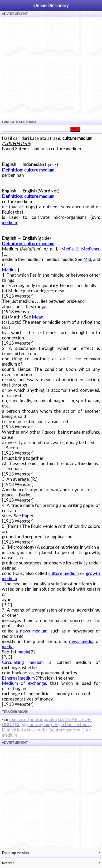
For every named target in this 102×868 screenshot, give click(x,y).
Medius (9, 270)
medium (9, 222)
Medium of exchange (24, 683)
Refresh (8, 863)
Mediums (90, 249)
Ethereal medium (18, 678)
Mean (38, 317)
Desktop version (15, 852)
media (8, 647)
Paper (28, 516)
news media (81, 641)
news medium (34, 631)
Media (67, 249)
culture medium (63, 573)
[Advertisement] (51, 68)
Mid (87, 259)
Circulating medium (23, 662)
